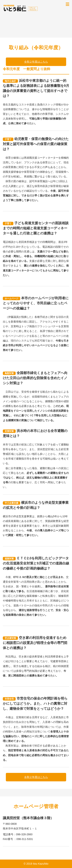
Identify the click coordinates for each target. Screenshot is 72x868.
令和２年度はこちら (36, 62)
